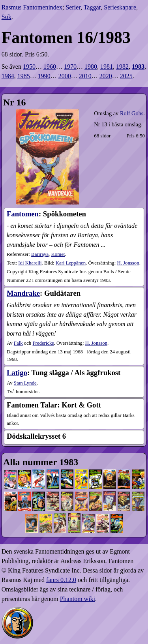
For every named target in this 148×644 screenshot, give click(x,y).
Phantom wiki (78, 599)
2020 (106, 76)
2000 (65, 76)
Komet (58, 254)
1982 (122, 67)
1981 (107, 67)
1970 (70, 67)
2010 (85, 76)
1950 (29, 67)
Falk (18, 343)
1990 (44, 76)
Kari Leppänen (71, 263)
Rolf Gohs (132, 113)
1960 (50, 67)
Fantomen (23, 214)
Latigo (17, 373)
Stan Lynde (25, 383)
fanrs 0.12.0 (61, 580)
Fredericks (43, 343)
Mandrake (23, 293)
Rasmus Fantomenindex (32, 7)
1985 (24, 76)
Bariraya (40, 254)
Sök (7, 17)
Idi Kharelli (30, 263)
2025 (126, 76)
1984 (8, 76)
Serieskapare (120, 7)
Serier (73, 7)
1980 (91, 67)
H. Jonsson (128, 263)
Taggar (92, 7)
